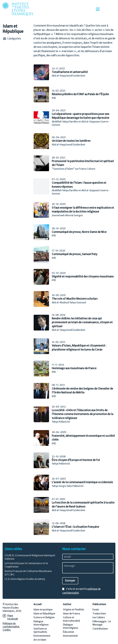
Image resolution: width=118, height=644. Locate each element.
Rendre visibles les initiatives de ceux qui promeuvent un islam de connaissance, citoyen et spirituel (82, 322)
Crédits (7, 630)
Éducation (69, 632)
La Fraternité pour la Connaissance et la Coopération (26, 565)
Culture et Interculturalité (72, 619)
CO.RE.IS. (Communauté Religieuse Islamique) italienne (30, 557)
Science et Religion (44, 617)
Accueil (37, 604)
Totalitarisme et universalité (70, 72)
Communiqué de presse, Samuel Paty (75, 254)
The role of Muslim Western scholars (75, 299)
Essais (96, 610)
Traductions (99, 614)
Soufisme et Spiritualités (40, 630)
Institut (67, 604)
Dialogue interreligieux (41, 623)
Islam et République (44, 614)
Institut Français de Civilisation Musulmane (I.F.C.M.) (28, 573)
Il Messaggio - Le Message (102, 623)
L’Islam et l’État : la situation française (75, 527)
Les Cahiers (99, 617)
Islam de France (72, 614)
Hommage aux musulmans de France (74, 368)
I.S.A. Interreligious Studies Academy (25, 579)
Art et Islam (40, 640)
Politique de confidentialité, (11, 625)
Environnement (42, 636)
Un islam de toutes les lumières (71, 141)
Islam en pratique (43, 610)
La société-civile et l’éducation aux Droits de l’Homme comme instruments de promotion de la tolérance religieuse (83, 414)
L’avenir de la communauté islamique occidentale (82, 482)
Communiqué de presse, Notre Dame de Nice (79, 232)
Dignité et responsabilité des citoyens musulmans (83, 277)
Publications (99, 604)
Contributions (100, 629)
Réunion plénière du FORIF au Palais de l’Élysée (80, 94)
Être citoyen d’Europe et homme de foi (76, 460)
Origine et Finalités (74, 610)
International (70, 636)
